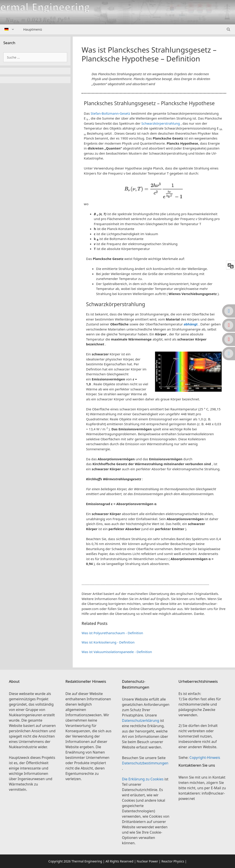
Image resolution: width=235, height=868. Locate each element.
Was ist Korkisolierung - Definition (108, 642)
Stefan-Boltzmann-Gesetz (110, 113)
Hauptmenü (33, 29)
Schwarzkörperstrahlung (161, 123)
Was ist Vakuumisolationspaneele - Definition (117, 652)
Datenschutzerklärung (141, 720)
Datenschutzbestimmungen (145, 763)
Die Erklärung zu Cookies (143, 779)
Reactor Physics (173, 861)
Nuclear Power (147, 861)
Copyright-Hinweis (205, 758)
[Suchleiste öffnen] (228, 29)
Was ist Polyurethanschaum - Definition (112, 633)
